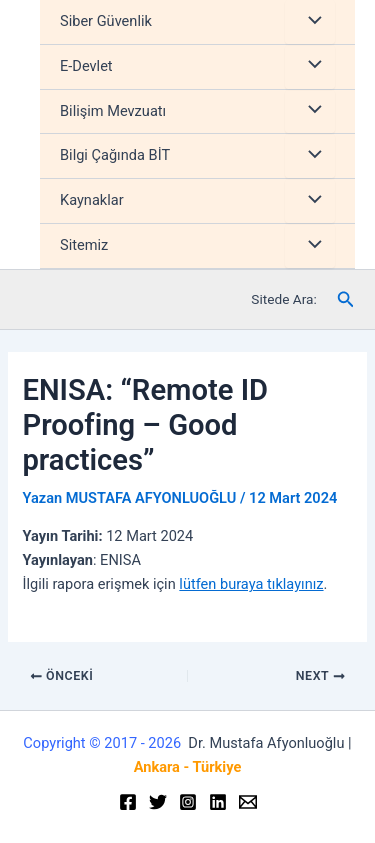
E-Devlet (86, 66)
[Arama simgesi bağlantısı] (346, 299)
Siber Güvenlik (106, 21)
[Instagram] (188, 802)
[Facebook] (128, 802)
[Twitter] (158, 802)
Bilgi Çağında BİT (115, 155)
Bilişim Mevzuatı (113, 111)
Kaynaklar (92, 200)
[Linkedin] (218, 802)
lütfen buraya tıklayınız (251, 584)
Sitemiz (84, 245)
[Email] (248, 802)
